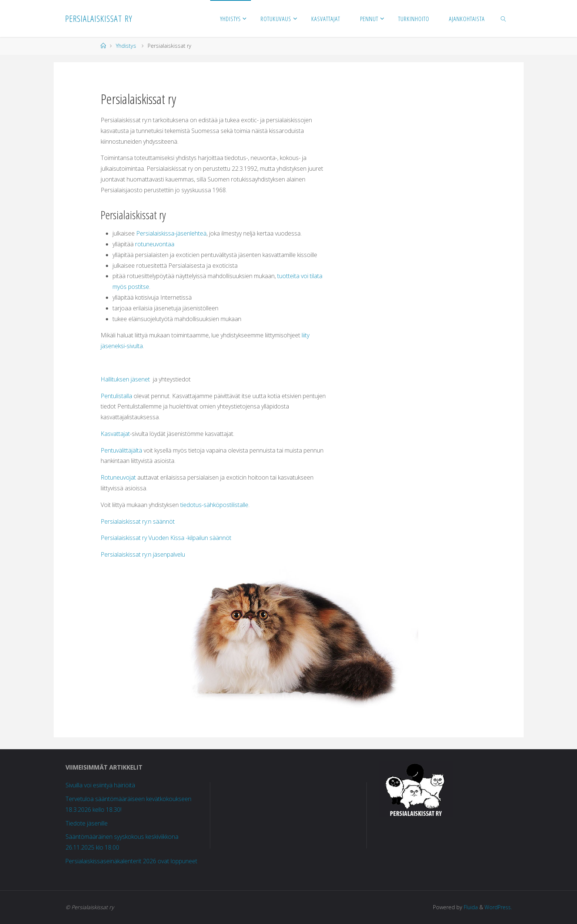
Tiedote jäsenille (87, 823)
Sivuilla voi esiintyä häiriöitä (100, 785)
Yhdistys (126, 46)
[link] (503, 19)
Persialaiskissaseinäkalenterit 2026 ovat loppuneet (132, 861)
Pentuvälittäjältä (121, 450)
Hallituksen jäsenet (125, 379)
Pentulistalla (116, 396)
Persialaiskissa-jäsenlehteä (171, 233)
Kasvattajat (115, 434)
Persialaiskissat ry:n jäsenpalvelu (143, 554)
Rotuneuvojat (118, 477)
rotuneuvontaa (155, 244)
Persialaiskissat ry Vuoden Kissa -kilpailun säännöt (166, 538)
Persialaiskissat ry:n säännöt (138, 521)
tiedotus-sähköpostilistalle (214, 505)
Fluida (469, 907)
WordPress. (498, 907)
